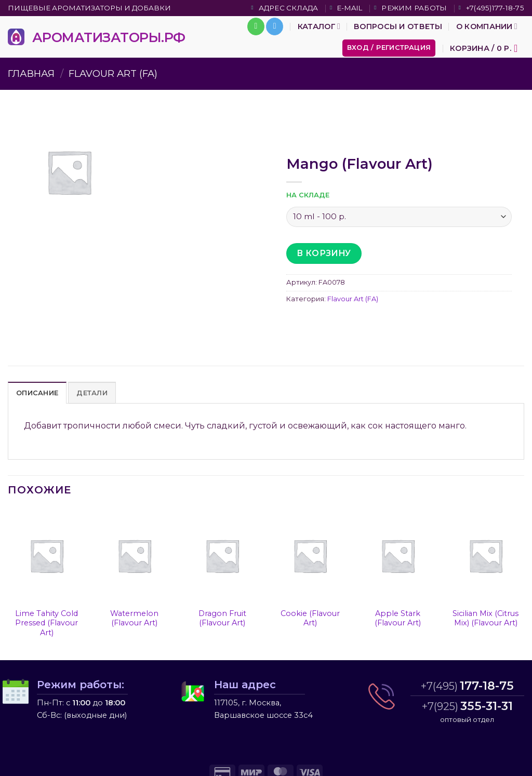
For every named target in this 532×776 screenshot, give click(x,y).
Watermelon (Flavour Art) (134, 618)
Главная (31, 73)
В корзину (324, 253)
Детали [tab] (92, 393)
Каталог (319, 26)
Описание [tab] (37, 393)
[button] (389, 48)
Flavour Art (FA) (113, 73)
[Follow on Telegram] (275, 26)
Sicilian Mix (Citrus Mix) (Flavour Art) (486, 618)
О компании (487, 26)
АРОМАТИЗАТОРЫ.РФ (109, 37)
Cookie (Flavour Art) (310, 618)
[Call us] (256, 26)
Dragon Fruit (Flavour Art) (222, 618)
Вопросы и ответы (398, 26)
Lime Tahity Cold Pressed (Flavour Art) (46, 623)
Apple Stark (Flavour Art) (398, 618)
